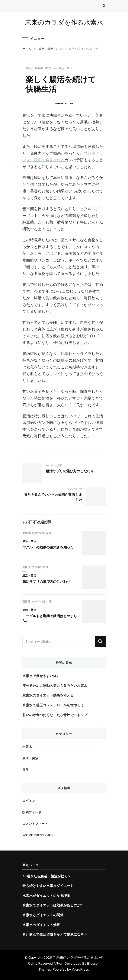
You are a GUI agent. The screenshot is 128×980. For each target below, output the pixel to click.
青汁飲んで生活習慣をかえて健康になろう (55, 935)
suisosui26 (64, 103)
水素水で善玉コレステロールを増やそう (53, 705)
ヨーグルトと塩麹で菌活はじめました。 (50, 618)
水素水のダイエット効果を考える (48, 695)
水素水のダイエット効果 (41, 925)
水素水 (27, 747)
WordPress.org (38, 835)
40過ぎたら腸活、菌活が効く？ (47, 876)
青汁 (26, 770)
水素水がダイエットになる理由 (46, 896)
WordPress (80, 970)
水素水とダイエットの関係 (43, 915)
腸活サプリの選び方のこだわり (46, 582)
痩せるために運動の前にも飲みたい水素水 (55, 686)
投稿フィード (32, 812)
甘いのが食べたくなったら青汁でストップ (55, 715)
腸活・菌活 (65, 68)
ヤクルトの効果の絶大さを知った (48, 547)
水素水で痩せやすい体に (41, 676)
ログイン (29, 801)
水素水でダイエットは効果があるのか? (52, 905)
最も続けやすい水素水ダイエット (48, 886)
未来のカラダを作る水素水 (64, 22)
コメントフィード (35, 824)
